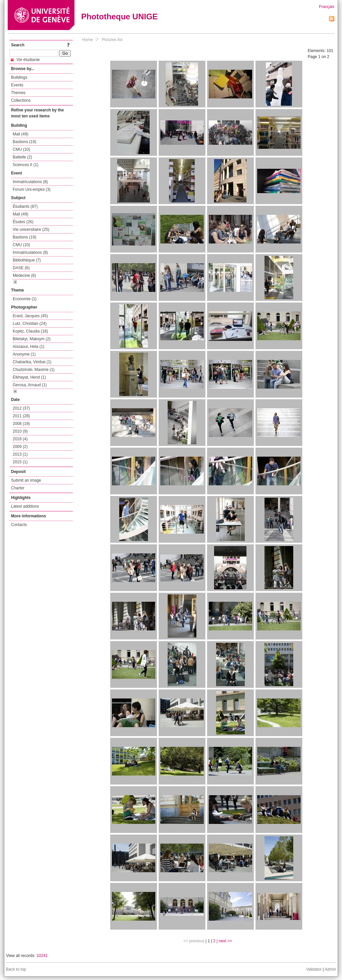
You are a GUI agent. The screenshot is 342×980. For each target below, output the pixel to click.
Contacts (19, 525)
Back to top (16, 969)
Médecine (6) (24, 276)
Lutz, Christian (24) (30, 324)
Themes (18, 93)
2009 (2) (20, 447)
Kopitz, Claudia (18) (30, 331)
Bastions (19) (25, 142)
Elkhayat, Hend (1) (29, 377)
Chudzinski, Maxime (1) (34, 370)
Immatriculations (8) (30, 182)
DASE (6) (21, 268)
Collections (21, 100)
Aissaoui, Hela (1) (29, 347)
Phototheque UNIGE (119, 17)
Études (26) (23, 222)
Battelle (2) (22, 157)
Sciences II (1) (26, 165)
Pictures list (112, 40)
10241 (42, 956)
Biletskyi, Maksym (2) (32, 339)
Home (88, 40)
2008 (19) (21, 424)
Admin (330, 969)
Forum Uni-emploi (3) (32, 189)
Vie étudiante (25, 60)
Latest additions (25, 506)
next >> (225, 941)
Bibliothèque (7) (27, 260)
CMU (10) (21, 149)
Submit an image (26, 480)
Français (327, 7)
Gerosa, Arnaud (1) (30, 385)
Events (17, 85)
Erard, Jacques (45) (30, 316)
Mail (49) (21, 134)
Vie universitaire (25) (31, 229)
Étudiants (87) (25, 206)
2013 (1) (20, 454)
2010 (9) (20, 431)
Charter (18, 488)
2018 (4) (20, 439)
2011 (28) (21, 416)
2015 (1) (20, 462)
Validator (314, 969)
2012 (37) (21, 408)
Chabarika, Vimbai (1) (32, 362)
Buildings (19, 77)
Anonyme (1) (24, 354)
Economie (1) (25, 299)
